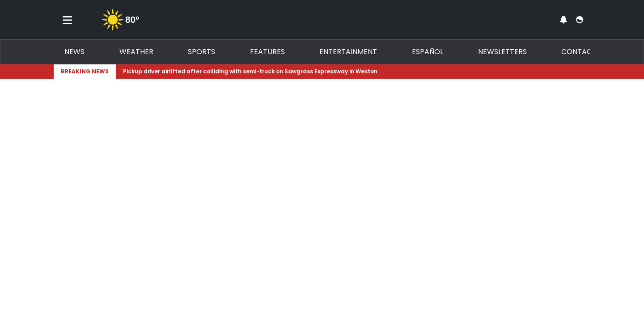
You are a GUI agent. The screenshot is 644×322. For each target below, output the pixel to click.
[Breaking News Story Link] (351, 72)
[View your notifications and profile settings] (563, 20)
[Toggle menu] (68, 20)
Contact (579, 52)
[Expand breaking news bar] (589, 72)
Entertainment (348, 52)
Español (428, 52)
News (74, 52)
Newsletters (502, 52)
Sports (201, 52)
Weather (136, 52)
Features (267, 52)
